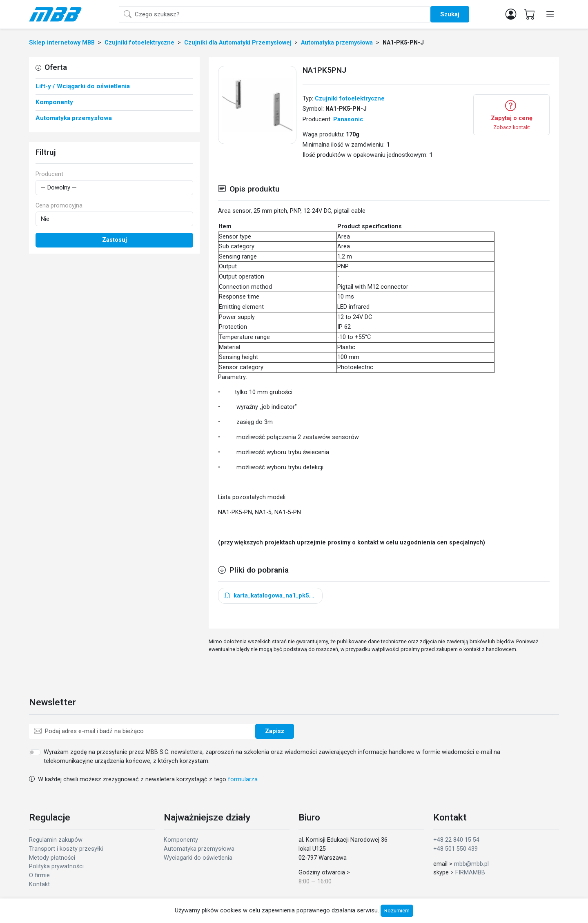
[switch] (35, 752)
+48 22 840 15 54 (456, 840)
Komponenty (181, 840)
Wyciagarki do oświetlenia (198, 858)
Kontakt (39, 884)
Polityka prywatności (56, 866)
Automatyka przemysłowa (199, 849)
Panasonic (348, 119)
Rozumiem (397, 911)
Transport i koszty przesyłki (66, 849)
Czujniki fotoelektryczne (350, 99)
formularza (243, 779)
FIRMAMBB (470, 873)
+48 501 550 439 (455, 849)
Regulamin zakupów (56, 840)
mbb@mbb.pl (471, 864)
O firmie (39, 875)
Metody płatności (52, 858)
